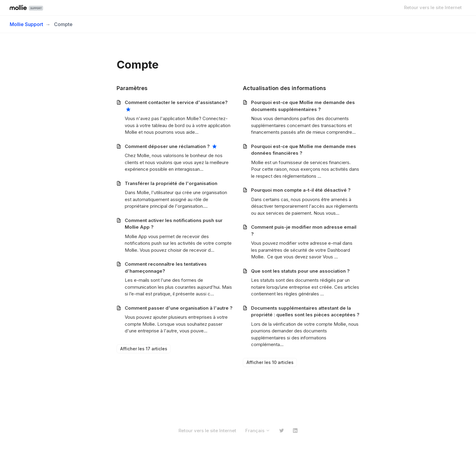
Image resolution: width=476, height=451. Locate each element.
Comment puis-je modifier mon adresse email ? (304, 231)
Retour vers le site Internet (433, 7)
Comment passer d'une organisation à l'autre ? (179, 308)
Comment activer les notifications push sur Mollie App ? (174, 224)
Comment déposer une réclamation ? (167, 146)
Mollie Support (26, 24)
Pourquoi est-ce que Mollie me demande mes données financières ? (304, 150)
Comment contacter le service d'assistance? (176, 102)
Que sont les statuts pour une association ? (300, 271)
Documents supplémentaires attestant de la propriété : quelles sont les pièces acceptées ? (305, 311)
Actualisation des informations (284, 88)
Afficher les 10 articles (270, 362)
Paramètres (132, 88)
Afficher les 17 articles (144, 349)
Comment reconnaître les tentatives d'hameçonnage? (166, 268)
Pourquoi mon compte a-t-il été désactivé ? (301, 190)
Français (258, 431)
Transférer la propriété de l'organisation (171, 183)
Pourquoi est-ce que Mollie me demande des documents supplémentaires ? (303, 106)
